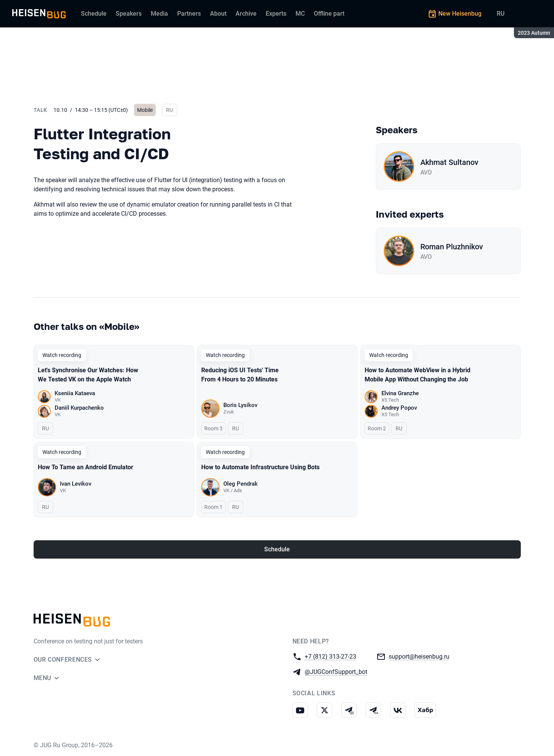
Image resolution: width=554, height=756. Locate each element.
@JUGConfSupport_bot (336, 671)
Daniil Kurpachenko (79, 408)
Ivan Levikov (76, 484)
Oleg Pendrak (241, 484)
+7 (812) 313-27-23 (330, 656)
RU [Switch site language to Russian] (501, 14)
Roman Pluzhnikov (452, 247)
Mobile (145, 110)
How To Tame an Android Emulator (86, 467)
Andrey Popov (399, 408)
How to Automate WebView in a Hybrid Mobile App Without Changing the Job (418, 375)
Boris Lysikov (240, 405)
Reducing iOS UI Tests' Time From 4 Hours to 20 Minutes (240, 375)
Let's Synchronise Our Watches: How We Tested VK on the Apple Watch (88, 375)
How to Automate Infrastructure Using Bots (260, 467)
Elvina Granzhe (400, 393)
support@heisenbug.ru (419, 656)
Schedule (277, 549)
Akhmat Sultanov (449, 162)
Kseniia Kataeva (75, 393)
